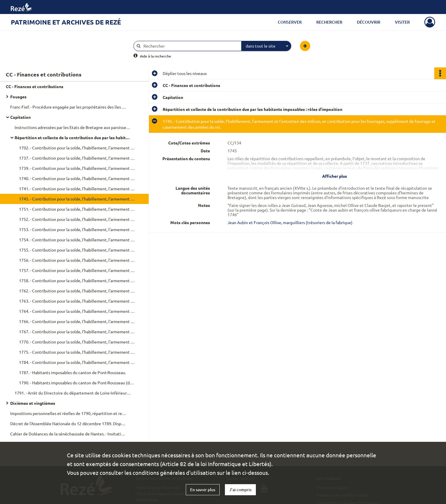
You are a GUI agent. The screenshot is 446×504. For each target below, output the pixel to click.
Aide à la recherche (156, 56)
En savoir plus (203, 490)
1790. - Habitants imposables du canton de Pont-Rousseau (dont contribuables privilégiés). (77, 383)
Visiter (402, 22)
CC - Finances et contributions (35, 86)
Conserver (290, 22)
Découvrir (369, 22)
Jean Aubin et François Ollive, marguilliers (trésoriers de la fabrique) (290, 222)
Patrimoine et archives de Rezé (66, 22)
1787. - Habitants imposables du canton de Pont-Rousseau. (72, 372)
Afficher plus (335, 176)
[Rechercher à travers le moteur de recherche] (190, 46)
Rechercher (329, 22)
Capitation (20, 117)
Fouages (18, 97)
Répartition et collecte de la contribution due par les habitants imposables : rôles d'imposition (73, 137)
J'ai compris (240, 490)
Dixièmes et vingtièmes (33, 403)
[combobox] (266, 46)
